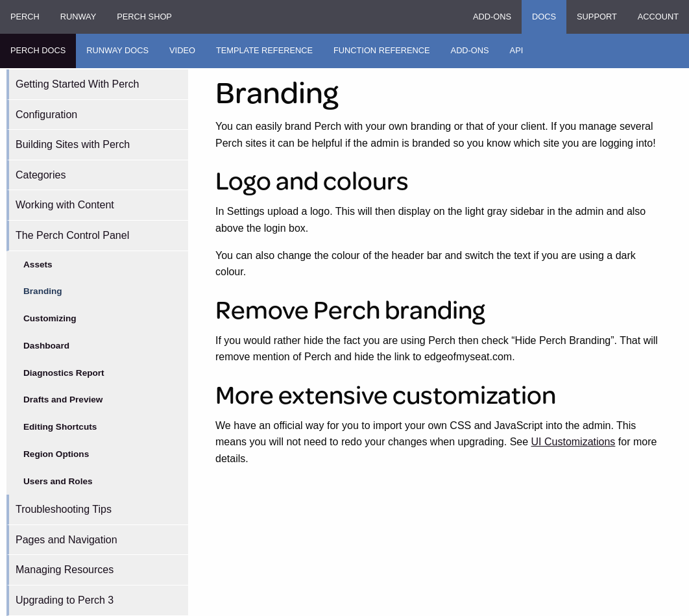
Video (182, 50)
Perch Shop (144, 17)
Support (597, 17)
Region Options (56, 454)
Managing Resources (65, 570)
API (517, 50)
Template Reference (264, 50)
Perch (25, 17)
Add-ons (492, 17)
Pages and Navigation (66, 540)
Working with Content (65, 205)
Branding (43, 291)
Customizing (50, 318)
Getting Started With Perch (77, 84)
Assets (38, 265)
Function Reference (382, 50)
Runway (78, 17)
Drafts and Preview (63, 400)
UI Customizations (574, 442)
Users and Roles (58, 481)
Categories (41, 175)
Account (658, 17)
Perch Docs (38, 50)
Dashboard (46, 346)
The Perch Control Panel (72, 235)
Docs (544, 17)
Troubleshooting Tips (64, 509)
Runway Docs (117, 50)
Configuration (46, 115)
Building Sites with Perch (73, 144)
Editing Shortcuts (60, 427)
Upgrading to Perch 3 (65, 600)
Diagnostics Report (64, 373)
